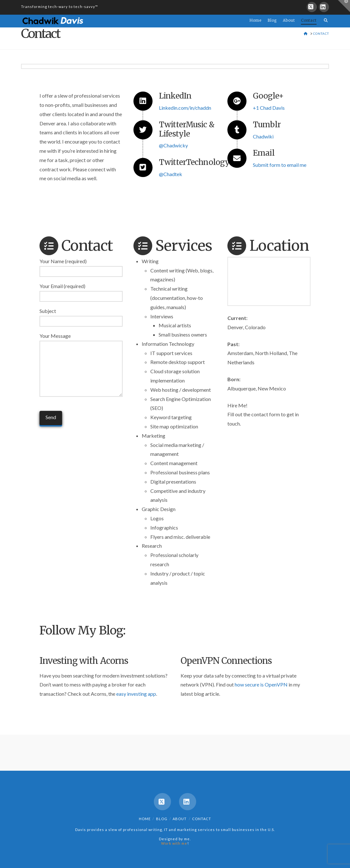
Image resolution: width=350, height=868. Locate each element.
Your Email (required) (81, 292)
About (180, 819)
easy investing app (136, 694)
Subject (81, 316)
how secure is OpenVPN (261, 684)
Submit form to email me (280, 165)
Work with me (174, 843)
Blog (162, 819)
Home (145, 819)
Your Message (81, 340)
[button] (344, 6)
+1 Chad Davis (269, 108)
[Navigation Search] (324, 17)
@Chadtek (171, 174)
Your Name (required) (81, 267)
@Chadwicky (173, 145)
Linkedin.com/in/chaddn (185, 108)
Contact (202, 819)
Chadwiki (263, 136)
